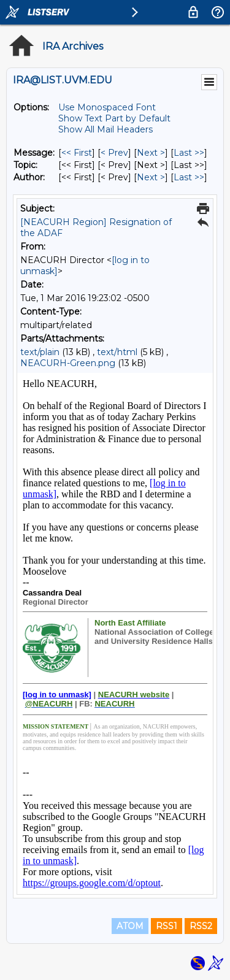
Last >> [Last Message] (189, 153)
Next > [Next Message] (151, 153)
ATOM (130, 926)
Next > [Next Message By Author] (151, 177)
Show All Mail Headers (105, 129)
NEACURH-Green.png (68, 363)
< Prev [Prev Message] (114, 153)
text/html (117, 352)
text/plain (40, 352)
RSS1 (167, 926)
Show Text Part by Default (114, 118)
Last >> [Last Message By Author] (189, 177)
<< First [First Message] (77, 153)
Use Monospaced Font (107, 107)
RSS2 (201, 926)
